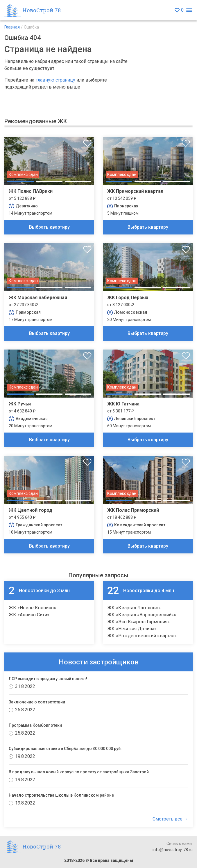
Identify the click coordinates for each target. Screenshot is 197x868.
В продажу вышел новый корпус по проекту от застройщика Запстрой (79, 772)
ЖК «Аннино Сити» (29, 615)
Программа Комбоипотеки (35, 725)
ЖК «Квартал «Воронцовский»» (142, 615)
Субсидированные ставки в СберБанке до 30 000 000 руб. (65, 749)
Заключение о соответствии (37, 702)
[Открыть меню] (189, 10)
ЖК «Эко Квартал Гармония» (138, 622)
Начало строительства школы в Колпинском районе (61, 795)
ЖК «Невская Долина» (132, 629)
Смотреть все (168, 819)
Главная (12, 27)
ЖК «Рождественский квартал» (142, 636)
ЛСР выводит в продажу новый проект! (48, 679)
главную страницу (55, 80)
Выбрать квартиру (49, 227)
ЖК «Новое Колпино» (32, 608)
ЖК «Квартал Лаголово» (134, 608)
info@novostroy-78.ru (173, 850)
